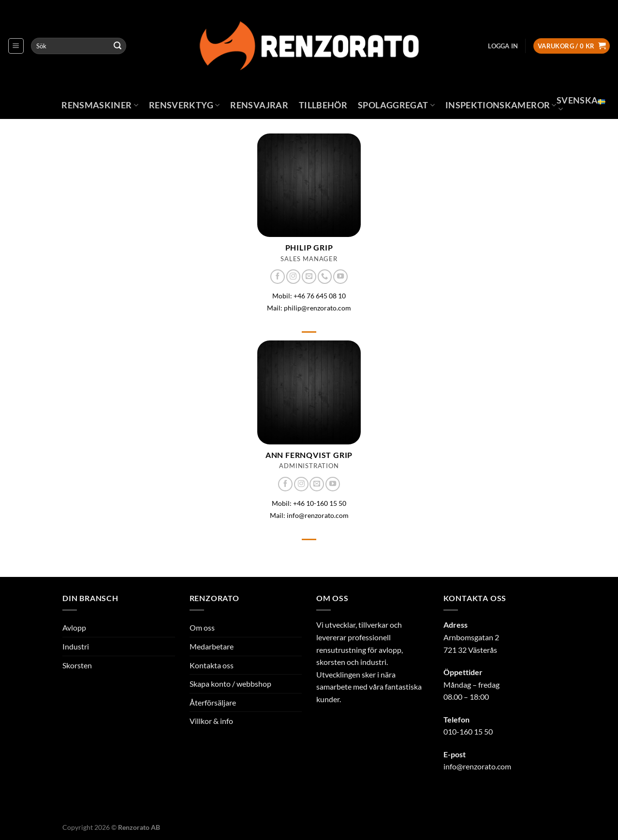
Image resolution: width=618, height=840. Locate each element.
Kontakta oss (212, 665)
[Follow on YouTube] (340, 277)
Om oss (202, 627)
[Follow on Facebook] (278, 277)
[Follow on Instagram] (294, 277)
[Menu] (16, 46)
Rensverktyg (184, 105)
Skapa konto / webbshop (230, 684)
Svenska (581, 104)
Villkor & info (211, 721)
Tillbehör (323, 105)
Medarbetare (212, 646)
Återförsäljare (213, 702)
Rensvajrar (259, 105)
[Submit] (118, 46)
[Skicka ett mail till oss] (309, 277)
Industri (76, 646)
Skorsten (77, 665)
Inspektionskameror (501, 105)
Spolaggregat (396, 105)
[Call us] (325, 277)
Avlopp (74, 627)
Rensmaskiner (100, 105)
